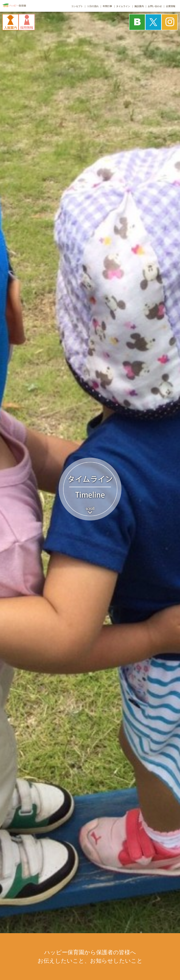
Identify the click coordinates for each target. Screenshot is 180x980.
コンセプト (77, 6)
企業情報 (171, 6)
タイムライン (123, 6)
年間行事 (107, 6)
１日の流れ (93, 6)
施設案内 (139, 6)
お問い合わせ (155, 6)
